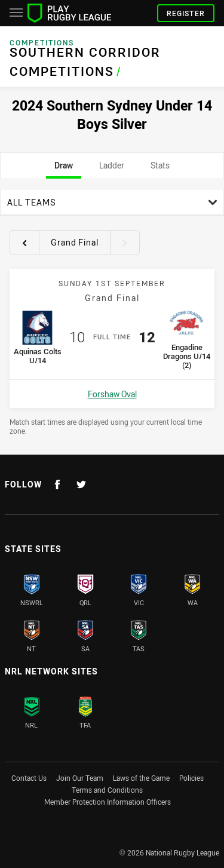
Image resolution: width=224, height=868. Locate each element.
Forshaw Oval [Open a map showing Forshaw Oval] (112, 394)
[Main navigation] (16, 13)
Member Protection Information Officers (108, 802)
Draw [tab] (64, 169)
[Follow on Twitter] (81, 484)
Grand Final (75, 242)
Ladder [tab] (112, 169)
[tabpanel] (112, 312)
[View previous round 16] (24, 243)
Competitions (42, 43)
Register (186, 13)
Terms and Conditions (107, 790)
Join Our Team (80, 778)
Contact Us (29, 778)
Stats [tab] (160, 169)
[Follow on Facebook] (57, 484)
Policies (191, 778)
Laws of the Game (141, 778)
